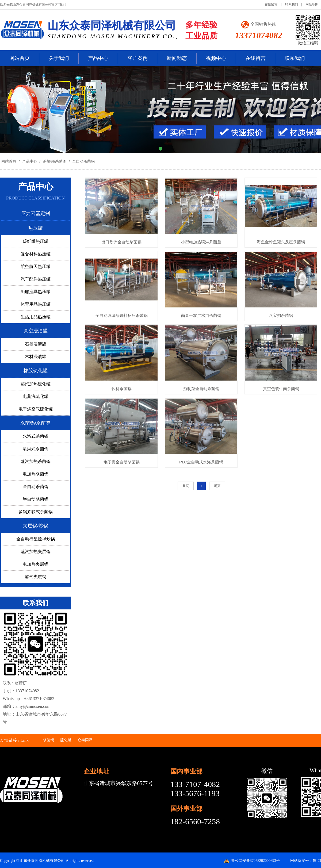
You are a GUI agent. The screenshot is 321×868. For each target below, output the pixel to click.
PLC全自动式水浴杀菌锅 (201, 462)
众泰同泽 (85, 740)
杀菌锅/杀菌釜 (55, 161)
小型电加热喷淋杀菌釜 (201, 242)
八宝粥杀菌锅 (281, 315)
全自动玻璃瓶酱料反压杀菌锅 (122, 315)
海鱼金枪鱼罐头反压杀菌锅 (281, 242)
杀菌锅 (48, 740)
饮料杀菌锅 (122, 389)
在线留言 (271, 5)
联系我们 (292, 5)
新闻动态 (177, 58)
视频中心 (216, 58)
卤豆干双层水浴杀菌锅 (201, 315)
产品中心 (98, 58)
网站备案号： (301, 861)
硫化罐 (66, 740)
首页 (186, 486)
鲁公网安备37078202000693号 (255, 861)
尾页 (217, 486)
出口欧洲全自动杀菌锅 (121, 242)
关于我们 (59, 58)
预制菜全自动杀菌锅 (201, 389)
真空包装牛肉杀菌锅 (281, 389)
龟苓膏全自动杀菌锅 (122, 462)
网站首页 (20, 58)
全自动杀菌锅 (83, 161)
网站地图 (312, 5)
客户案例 (137, 58)
